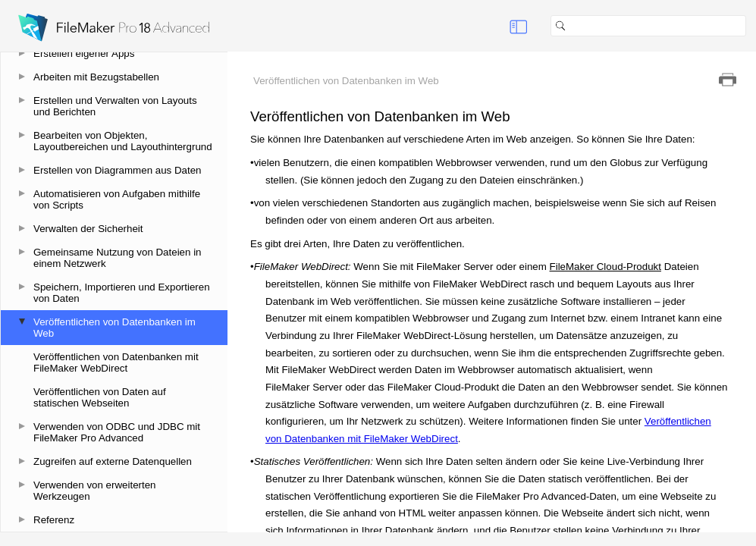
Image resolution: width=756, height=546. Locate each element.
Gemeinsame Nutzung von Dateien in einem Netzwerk (118, 258)
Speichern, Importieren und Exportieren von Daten (122, 293)
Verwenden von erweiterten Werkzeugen (95, 491)
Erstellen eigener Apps (84, 53)
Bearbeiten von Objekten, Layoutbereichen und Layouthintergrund (123, 141)
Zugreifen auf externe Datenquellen (113, 461)
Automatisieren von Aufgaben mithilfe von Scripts (117, 199)
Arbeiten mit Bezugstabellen (96, 77)
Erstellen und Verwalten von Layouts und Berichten (115, 106)
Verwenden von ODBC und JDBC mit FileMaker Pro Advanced (117, 432)
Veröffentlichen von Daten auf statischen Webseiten (100, 397)
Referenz (54, 520)
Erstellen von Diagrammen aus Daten (118, 170)
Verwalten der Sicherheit (88, 229)
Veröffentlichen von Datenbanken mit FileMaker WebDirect (116, 362)
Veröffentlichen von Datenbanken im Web (114, 328)
